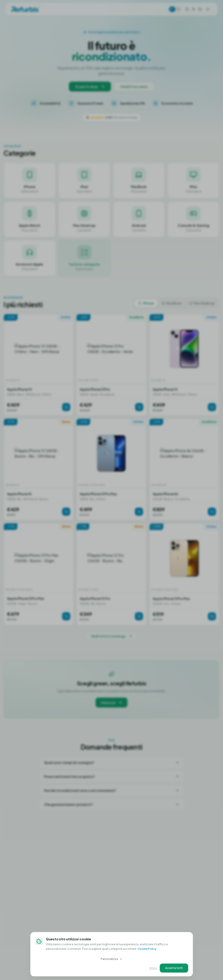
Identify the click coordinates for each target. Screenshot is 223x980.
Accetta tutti (174, 968)
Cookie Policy (147, 949)
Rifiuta (153, 968)
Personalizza (112, 959)
